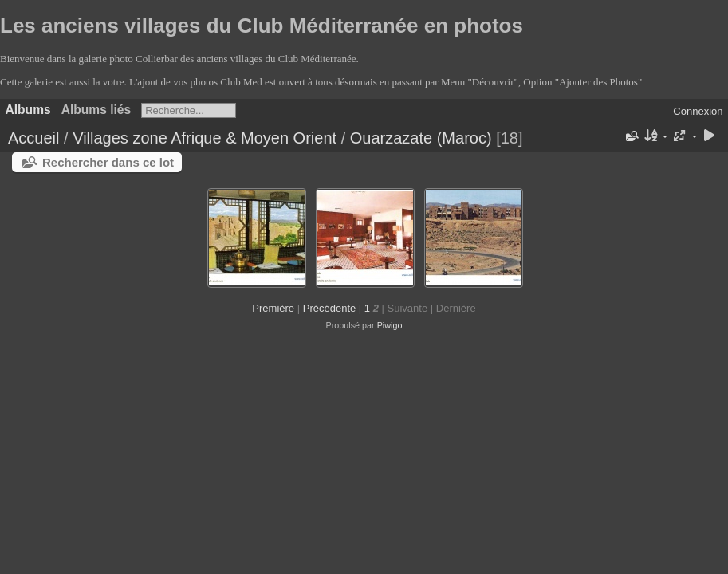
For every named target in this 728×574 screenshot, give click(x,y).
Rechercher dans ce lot (108, 162)
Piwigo (390, 325)
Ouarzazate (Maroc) (421, 138)
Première (273, 308)
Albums (28, 110)
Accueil (33, 138)
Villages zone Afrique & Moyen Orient (205, 138)
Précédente (330, 308)
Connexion (698, 111)
